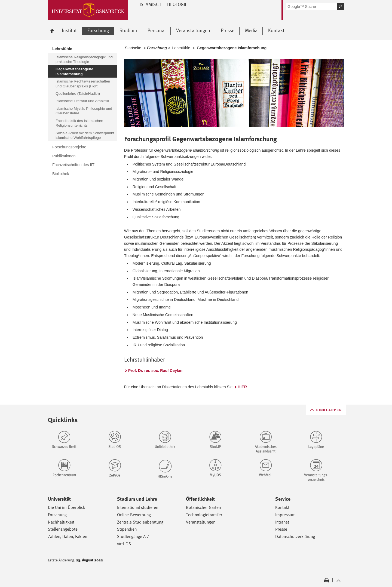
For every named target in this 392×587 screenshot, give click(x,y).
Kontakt (282, 507)
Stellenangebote (63, 529)
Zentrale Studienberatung (140, 522)
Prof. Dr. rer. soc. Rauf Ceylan (155, 371)
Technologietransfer (204, 515)
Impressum (285, 515)
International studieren (138, 507)
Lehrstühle (181, 48)
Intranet (282, 522)
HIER (242, 387)
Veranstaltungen (201, 522)
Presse (281, 529)
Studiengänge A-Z (133, 536)
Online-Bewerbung (134, 515)
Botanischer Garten (203, 507)
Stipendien (127, 529)
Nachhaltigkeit (61, 522)
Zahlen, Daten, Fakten (68, 536)
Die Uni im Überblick (67, 507)
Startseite (133, 48)
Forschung (57, 515)
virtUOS (124, 544)
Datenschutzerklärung (295, 536)
